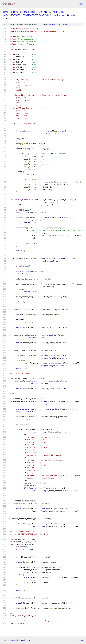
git (41, 12)
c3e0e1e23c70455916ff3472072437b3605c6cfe (26, 15)
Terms (28, 640)
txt (76, 640)
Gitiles (15, 640)
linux (26, 12)
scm (19, 12)
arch (56, 15)
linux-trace (57, 12)
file (52, 24)
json (82, 640)
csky (63, 15)
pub (13, 12)
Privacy (21, 640)
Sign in (81, 4)
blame (65, 24)
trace (47, 12)
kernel (6, 12)
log (58, 24)
